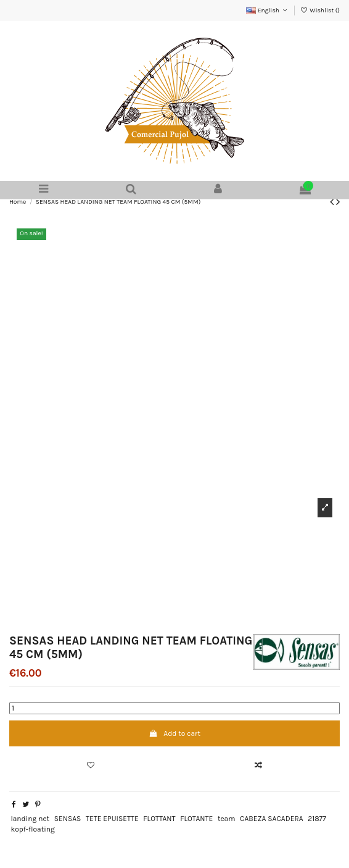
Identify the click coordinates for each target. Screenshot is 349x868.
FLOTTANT (159, 819)
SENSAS (68, 819)
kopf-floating (32, 829)
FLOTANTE (196, 819)
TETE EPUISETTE (112, 819)
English (267, 10)
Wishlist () (320, 10)
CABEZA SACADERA (272, 819)
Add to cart (175, 733)
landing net (30, 819)
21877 (317, 819)
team (227, 819)
